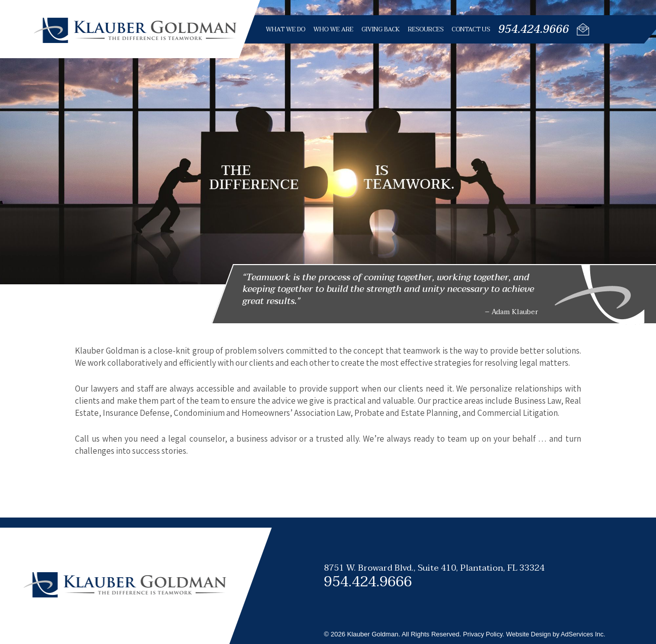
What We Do (285, 29)
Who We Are (333, 29)
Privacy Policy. (484, 634)
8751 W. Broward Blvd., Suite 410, (434, 568)
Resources (425, 29)
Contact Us (470, 29)
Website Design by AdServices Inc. (558, 634)
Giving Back (380, 29)
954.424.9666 (533, 29)
